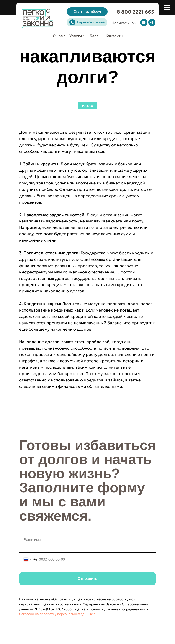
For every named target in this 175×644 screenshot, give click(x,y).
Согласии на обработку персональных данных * (57, 614)
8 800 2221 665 (135, 12)
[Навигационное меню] (167, 8)
